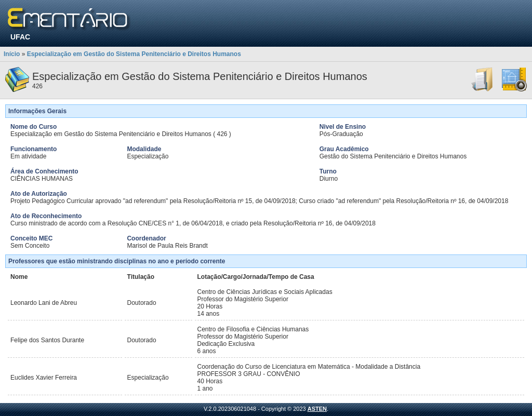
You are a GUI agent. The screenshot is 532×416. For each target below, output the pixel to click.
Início (12, 54)
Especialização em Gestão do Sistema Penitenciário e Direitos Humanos (134, 54)
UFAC (20, 37)
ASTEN (317, 409)
